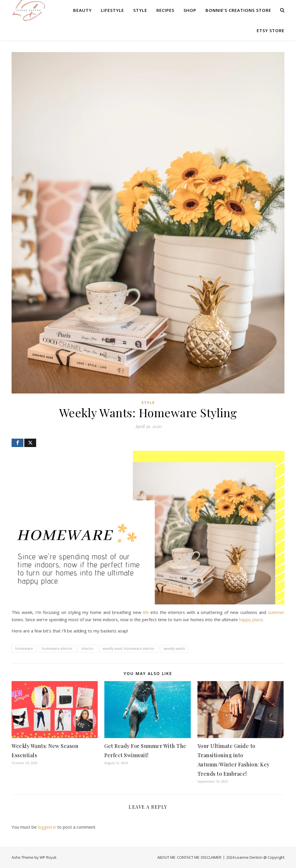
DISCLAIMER (211, 857)
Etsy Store (271, 30)
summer (276, 612)
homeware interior (57, 649)
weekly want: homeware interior (129, 649)
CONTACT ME (188, 857)
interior (88, 649)
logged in (47, 827)
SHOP (190, 10)
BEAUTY (82, 10)
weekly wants (174, 649)
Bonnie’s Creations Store (238, 10)
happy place (251, 619)
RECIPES (165, 10)
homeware (24, 649)
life (146, 612)
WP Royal (48, 857)
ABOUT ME (166, 857)
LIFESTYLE (112, 10)
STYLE (140, 10)
